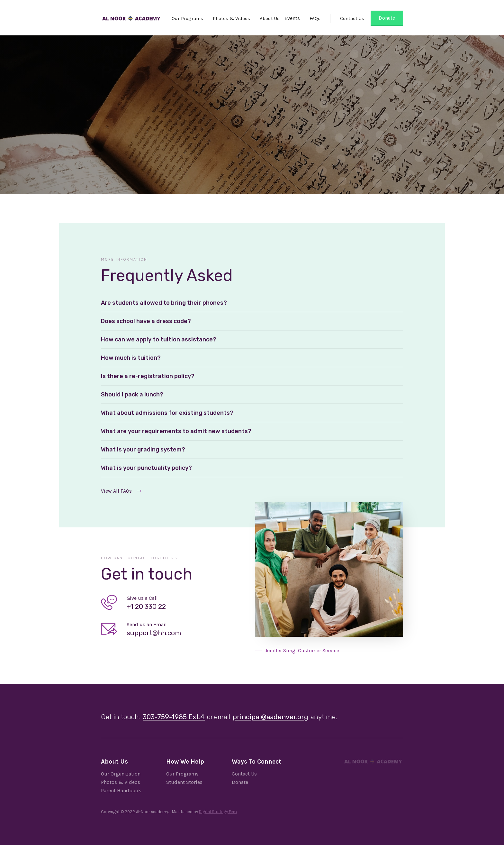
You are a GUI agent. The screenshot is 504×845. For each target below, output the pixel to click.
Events (292, 18)
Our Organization (121, 774)
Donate (387, 18)
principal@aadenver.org (270, 717)
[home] (131, 16)
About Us (270, 18)
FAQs (315, 18)
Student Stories (184, 782)
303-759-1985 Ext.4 (174, 717)
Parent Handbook (121, 790)
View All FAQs (116, 491)
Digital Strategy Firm (218, 812)
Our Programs (187, 18)
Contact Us (352, 18)
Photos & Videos (231, 18)
